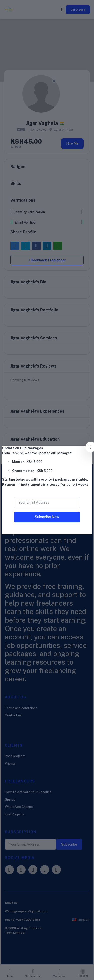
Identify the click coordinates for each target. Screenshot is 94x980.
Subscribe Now (47, 517)
